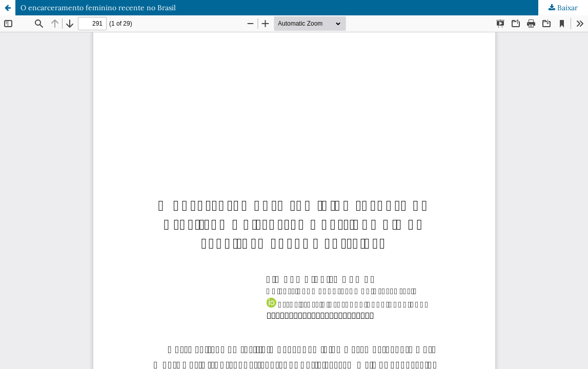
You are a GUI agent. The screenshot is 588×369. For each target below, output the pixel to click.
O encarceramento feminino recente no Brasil (98, 8)
